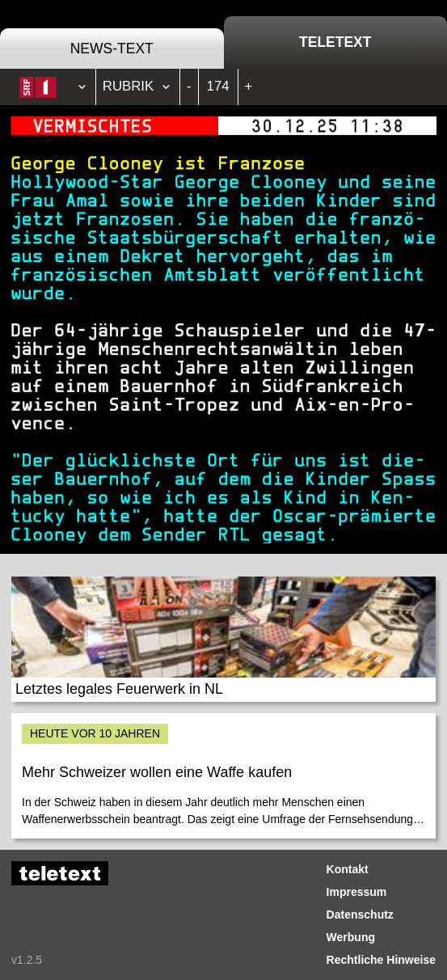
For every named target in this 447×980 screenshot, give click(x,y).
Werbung (351, 937)
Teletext (335, 42)
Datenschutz (360, 915)
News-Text (112, 49)
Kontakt (348, 869)
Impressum (357, 892)
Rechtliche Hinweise (381, 960)
